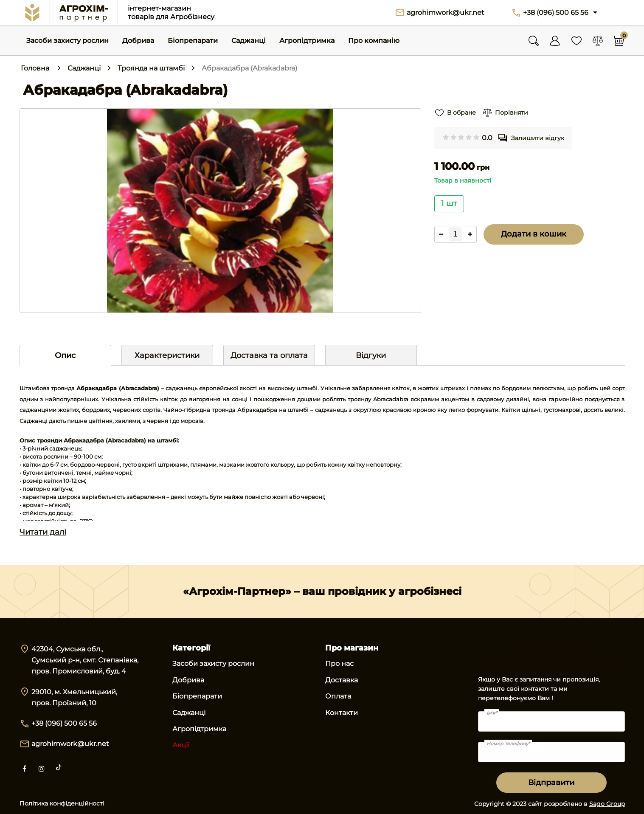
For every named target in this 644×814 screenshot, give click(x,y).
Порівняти (510, 113)
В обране (461, 113)
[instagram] (42, 768)
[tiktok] (59, 768)
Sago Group (607, 804)
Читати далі (43, 532)
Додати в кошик (534, 234)
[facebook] (25, 768)
